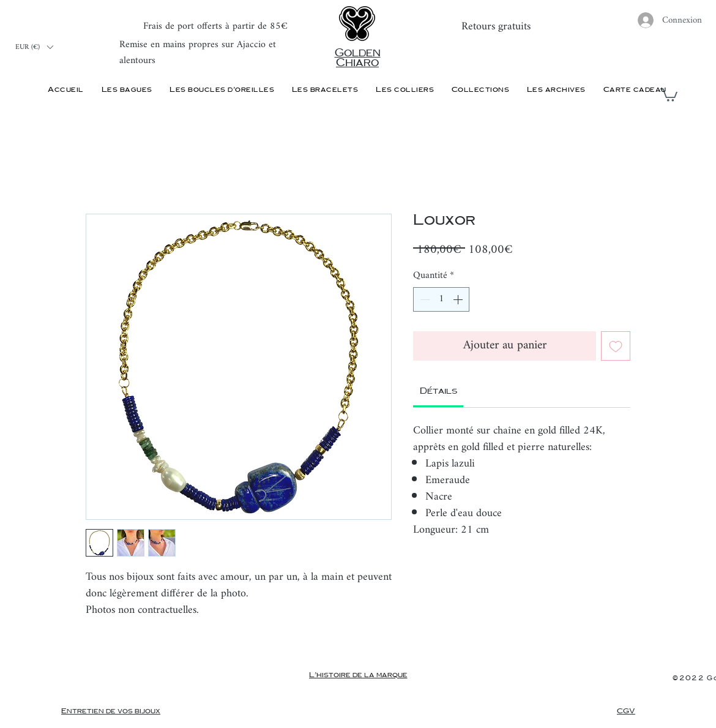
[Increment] (459, 299)
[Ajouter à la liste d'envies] (616, 346)
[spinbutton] (441, 299)
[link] (438, 391)
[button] (34, 47)
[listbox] (34, 47)
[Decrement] (423, 299)
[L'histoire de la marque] (358, 675)
